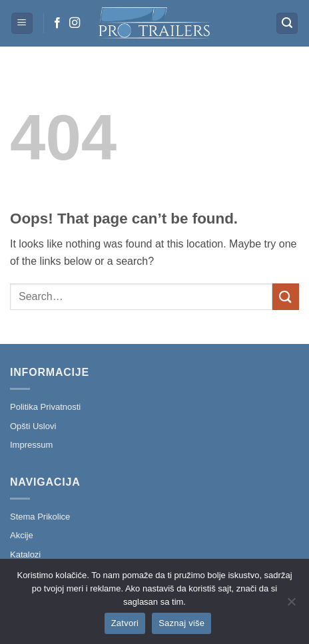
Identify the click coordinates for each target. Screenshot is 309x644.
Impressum (31, 445)
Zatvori (125, 623)
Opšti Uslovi (33, 426)
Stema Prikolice (40, 517)
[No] (291, 605)
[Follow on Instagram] (75, 23)
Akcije (22, 535)
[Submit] (286, 296)
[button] (22, 24)
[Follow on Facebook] (57, 23)
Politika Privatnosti (45, 407)
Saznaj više (181, 623)
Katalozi (25, 555)
